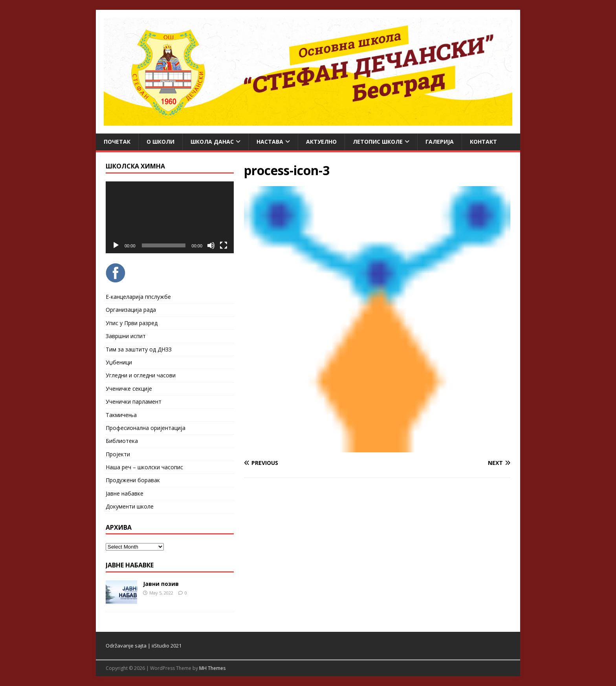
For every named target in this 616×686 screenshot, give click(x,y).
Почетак (117, 142)
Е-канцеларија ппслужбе (138, 297)
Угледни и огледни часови (141, 375)
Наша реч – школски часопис (144, 467)
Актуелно (321, 142)
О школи (160, 142)
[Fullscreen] (224, 245)
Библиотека (122, 441)
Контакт (483, 142)
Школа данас (212, 142)
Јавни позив (161, 584)
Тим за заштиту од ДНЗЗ (139, 349)
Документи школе (130, 506)
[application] (170, 217)
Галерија (440, 142)
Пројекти (118, 454)
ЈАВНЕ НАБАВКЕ (130, 565)
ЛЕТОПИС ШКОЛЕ (378, 142)
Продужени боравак (133, 480)
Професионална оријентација (146, 428)
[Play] (116, 245)
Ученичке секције (129, 389)
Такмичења (121, 415)
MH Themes (212, 668)
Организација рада (131, 310)
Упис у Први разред (132, 323)
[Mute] (211, 245)
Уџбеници (119, 362)
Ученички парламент (134, 402)
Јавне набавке (125, 493)
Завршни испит (126, 336)
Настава (270, 142)
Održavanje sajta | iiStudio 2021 (144, 646)
